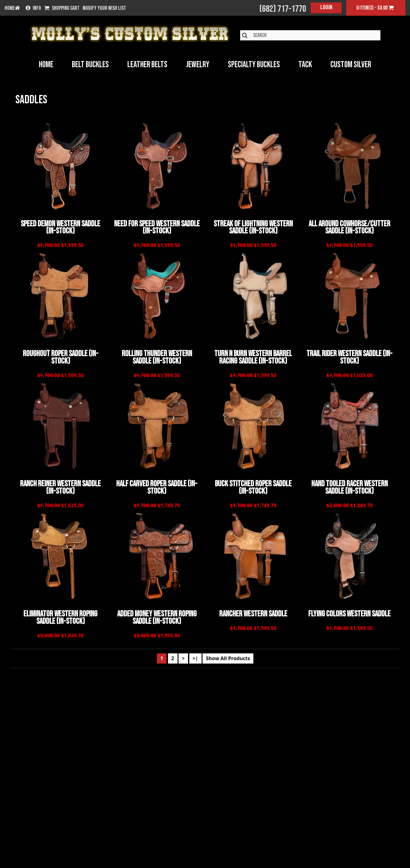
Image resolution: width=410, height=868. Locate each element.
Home (46, 65)
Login (326, 7)
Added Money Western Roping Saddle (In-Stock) (157, 614)
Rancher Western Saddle (253, 611)
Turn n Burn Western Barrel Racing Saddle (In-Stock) (253, 356)
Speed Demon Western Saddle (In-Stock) (60, 227)
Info (33, 8)
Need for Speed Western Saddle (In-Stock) (157, 227)
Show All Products (228, 654)
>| (195, 654)
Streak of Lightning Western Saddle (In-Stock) (253, 227)
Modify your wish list (104, 8)
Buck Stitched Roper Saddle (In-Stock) (253, 485)
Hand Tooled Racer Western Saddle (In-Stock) (350, 485)
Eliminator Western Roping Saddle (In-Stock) (60, 614)
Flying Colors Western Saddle (349, 611)
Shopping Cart (62, 8)
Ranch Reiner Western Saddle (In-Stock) (60, 485)
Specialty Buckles (254, 65)
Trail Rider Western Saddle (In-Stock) (349, 356)
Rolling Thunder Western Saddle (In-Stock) (157, 356)
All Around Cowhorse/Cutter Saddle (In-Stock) (349, 227)
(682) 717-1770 (283, 9)
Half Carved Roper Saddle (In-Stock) (157, 485)
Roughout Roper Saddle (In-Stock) (61, 356)
